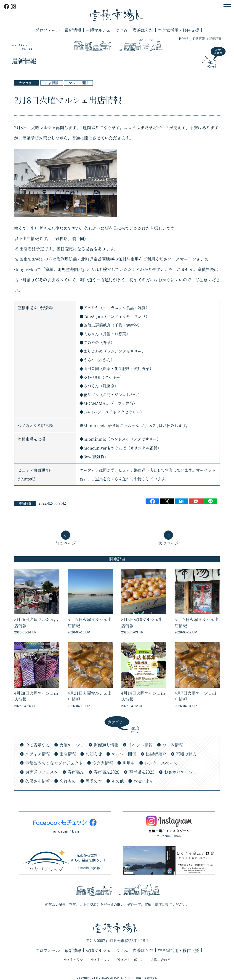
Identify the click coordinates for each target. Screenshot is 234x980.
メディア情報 (37, 754)
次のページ (168, 542)
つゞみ (122, 30)
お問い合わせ (161, 960)
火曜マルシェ (98, 30)
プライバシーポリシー (130, 960)
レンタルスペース (161, 763)
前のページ (66, 542)
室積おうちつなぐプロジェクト (54, 763)
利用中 (129, 763)
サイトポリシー (75, 960)
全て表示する (37, 745)
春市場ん (76, 772)
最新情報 (73, 30)
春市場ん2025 (142, 772)
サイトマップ (100, 960)
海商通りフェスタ (42, 772)
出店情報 (52, 83)
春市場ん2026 (106, 772)
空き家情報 (103, 763)
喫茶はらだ (143, 30)
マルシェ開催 (78, 83)
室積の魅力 (186, 754)
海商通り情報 (106, 745)
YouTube (143, 781)
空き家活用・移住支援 (178, 30)
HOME (184, 38)
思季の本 (94, 781)
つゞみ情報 (173, 745)
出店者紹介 (156, 754)
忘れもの (68, 781)
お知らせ (94, 754)
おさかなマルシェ (181, 772)
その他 (118, 781)
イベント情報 (140, 745)
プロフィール (48, 30)
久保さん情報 (37, 781)
